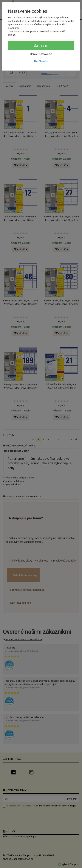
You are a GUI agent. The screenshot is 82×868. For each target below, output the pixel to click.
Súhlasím (41, 45)
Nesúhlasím (41, 61)
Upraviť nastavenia (41, 54)
